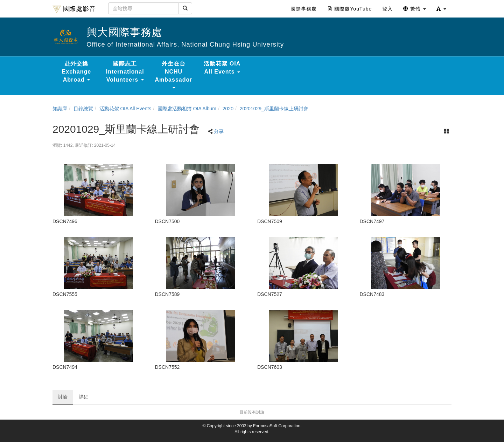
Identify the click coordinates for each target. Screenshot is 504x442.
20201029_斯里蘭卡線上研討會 (274, 109)
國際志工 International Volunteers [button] (125, 72)
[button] (441, 9)
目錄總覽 (83, 109)
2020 (228, 109)
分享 (219, 131)
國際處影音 (74, 9)
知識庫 (60, 109)
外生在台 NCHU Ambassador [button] (174, 75)
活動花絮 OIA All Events (125, 109)
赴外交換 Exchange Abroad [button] (77, 72)
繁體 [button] (415, 9)
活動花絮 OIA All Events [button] (222, 68)
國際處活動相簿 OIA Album (187, 109)
